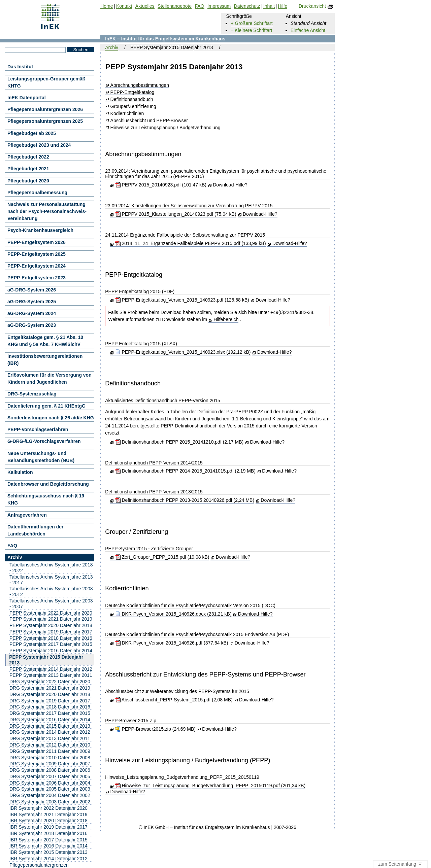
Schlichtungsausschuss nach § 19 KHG (46, 499)
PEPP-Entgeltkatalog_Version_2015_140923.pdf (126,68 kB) (182, 300)
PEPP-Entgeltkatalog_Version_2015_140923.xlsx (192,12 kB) (183, 352)
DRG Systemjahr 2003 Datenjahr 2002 (50, 802)
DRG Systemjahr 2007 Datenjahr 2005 (50, 776)
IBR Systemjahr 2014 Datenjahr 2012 (48, 859)
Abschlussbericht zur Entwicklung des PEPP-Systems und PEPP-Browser (205, 674)
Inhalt (269, 6)
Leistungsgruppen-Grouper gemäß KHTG (46, 82)
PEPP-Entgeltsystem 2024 (37, 266)
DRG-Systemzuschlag (32, 394)
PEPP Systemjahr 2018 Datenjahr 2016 (51, 638)
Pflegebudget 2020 (28, 181)
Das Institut (20, 67)
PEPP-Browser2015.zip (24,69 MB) (155, 729)
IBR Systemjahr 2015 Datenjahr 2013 (48, 852)
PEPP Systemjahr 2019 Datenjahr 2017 (51, 632)
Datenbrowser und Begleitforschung (48, 484)
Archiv (112, 47)
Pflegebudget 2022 (28, 157)
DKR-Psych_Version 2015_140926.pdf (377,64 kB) (172, 643)
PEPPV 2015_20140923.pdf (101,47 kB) (161, 185)
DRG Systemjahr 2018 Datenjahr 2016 (50, 707)
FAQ (12, 546)
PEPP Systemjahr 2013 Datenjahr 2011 (51, 675)
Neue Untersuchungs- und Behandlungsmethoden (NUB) (41, 457)
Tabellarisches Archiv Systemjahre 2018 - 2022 (51, 568)
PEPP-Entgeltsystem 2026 (37, 242)
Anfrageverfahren (27, 515)
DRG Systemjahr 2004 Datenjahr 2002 (50, 795)
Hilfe (283, 6)
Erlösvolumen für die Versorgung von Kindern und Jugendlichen (49, 378)
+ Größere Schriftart (252, 23)
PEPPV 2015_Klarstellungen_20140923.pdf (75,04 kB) (176, 214)
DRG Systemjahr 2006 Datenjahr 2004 (50, 783)
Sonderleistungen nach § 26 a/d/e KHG (51, 418)
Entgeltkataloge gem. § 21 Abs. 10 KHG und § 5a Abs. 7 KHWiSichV (45, 341)
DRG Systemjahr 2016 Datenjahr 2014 (50, 720)
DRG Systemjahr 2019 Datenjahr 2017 (50, 701)
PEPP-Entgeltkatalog (132, 92)
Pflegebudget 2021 (28, 169)
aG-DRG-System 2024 (32, 313)
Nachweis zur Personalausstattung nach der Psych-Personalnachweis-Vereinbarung (47, 211)
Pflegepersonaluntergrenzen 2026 (45, 109)
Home (107, 6)
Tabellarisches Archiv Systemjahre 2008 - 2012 (51, 592)
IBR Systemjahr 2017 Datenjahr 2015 (48, 840)
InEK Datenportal (27, 98)
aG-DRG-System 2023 (32, 325)
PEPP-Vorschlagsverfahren (38, 429)
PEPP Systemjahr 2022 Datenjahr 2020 (51, 613)
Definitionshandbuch (132, 99)
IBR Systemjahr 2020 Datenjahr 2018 (48, 821)
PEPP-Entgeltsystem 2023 (37, 278)
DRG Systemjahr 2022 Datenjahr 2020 (50, 682)
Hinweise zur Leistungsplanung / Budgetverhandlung (165, 128)
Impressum (219, 6)
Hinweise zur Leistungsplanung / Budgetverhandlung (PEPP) (188, 760)
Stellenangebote (175, 6)
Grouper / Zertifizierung (137, 532)
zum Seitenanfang (400, 864)
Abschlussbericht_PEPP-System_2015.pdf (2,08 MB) (174, 700)
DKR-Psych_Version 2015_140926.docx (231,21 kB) (173, 614)
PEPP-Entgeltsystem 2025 (37, 254)
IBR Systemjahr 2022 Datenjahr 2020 (48, 808)
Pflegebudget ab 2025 (32, 133)
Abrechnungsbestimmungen (140, 85)
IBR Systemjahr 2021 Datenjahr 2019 (48, 814)
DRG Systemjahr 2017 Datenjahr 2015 (50, 713)
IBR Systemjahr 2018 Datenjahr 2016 (48, 833)
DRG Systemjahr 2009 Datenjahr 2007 (50, 764)
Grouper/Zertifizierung (133, 107)
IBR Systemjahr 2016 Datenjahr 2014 (48, 846)
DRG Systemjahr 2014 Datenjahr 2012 (50, 732)
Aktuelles (145, 6)
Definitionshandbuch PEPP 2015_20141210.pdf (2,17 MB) (179, 442)
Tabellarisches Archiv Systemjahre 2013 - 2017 (51, 580)
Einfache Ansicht (308, 30)
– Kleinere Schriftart (251, 30)
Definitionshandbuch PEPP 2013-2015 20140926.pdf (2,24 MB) (185, 500)
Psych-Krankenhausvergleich (40, 230)
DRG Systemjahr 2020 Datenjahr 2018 (50, 694)
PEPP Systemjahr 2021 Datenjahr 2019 (51, 619)
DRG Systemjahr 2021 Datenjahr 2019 (50, 688)
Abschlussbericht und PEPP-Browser (149, 121)
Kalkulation (20, 472)
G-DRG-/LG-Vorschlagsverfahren (44, 441)
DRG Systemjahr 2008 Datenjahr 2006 (50, 770)
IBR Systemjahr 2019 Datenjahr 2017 (48, 827)
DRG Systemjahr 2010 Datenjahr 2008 (50, 758)
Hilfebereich (226, 319)
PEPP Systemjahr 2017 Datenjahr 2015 (51, 644)
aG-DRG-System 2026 (32, 290)
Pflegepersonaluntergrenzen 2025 (45, 121)
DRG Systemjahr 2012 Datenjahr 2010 (50, 745)
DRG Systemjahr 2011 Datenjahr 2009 (50, 751)
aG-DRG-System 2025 (32, 302)
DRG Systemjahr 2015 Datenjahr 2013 (50, 726)
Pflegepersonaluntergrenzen (39, 865)
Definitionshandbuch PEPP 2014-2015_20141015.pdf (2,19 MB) (185, 471)
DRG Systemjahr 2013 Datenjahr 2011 (50, 738)
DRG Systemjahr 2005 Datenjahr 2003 (50, 789)
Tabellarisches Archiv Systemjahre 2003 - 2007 (51, 604)
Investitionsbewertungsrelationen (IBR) (45, 360)
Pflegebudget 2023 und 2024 (39, 145)
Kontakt (124, 6)
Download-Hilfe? (230, 185)
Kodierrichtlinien (127, 114)
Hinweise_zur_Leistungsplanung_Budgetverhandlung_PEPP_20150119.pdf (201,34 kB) (210, 786)
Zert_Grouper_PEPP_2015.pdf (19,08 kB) (162, 557)
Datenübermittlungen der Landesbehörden (35, 530)
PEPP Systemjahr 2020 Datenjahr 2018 (51, 625)
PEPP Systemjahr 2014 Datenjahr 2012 (51, 669)
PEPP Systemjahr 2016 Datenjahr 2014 (51, 651)
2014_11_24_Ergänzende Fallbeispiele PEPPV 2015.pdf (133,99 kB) (191, 243)
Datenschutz (247, 6)
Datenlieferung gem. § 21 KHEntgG (46, 406)
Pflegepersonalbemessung (37, 193)
